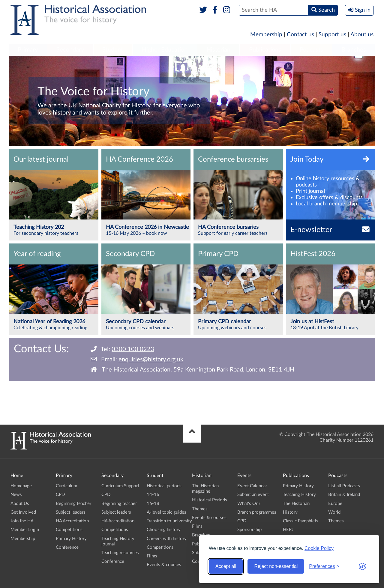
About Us (20, 504)
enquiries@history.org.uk (151, 360)
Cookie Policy (319, 548)
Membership (266, 35)
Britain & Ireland (344, 495)
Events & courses (164, 565)
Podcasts (311, 50)
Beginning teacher (73, 504)
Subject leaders (71, 512)
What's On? (249, 504)
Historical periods (164, 486)
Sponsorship (249, 530)
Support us (332, 35)
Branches (354, 50)
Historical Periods (210, 500)
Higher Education (165, 50)
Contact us (300, 35)
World (334, 512)
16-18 (153, 504)
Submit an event (253, 495)
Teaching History (299, 495)
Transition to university (169, 521)
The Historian (296, 504)
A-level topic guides (166, 512)
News (16, 495)
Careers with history (167, 539)
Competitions (69, 530)
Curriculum (66, 486)
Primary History (71, 539)
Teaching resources (120, 553)
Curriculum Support (120, 486)
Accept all (226, 566)
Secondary (70, 50)
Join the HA (22, 521)
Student (113, 50)
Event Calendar (252, 486)
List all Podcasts (344, 486)
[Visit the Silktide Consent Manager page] (362, 566)
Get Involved (23, 512)
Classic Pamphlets (301, 521)
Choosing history (164, 530)
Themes (200, 509)
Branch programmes (257, 512)
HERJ (288, 530)
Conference (67, 547)
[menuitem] (28, 50)
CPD (60, 495)
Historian (218, 50)
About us (362, 35)
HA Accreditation (72, 521)
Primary (28, 50)
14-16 (153, 495)
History (290, 512)
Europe (335, 504)
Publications (265, 50)
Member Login (25, 530)
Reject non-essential (276, 566)
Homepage (21, 486)
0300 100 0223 (133, 349)
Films (152, 556)
